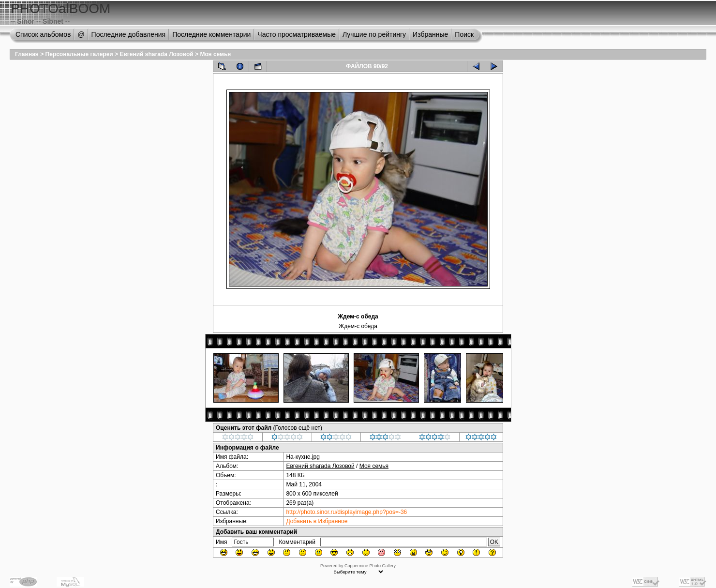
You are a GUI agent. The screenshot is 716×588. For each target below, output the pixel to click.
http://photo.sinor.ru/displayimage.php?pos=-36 (346, 512)
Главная (27, 54)
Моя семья (215, 54)
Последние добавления (129, 34)
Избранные (430, 34)
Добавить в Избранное (317, 521)
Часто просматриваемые (297, 34)
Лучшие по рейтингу (374, 34)
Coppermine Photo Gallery (370, 566)
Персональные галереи (79, 54)
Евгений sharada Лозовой (156, 54)
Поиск (464, 34)
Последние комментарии (211, 34)
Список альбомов (43, 34)
